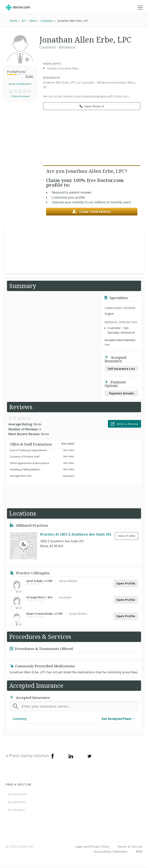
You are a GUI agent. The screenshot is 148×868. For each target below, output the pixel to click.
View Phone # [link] (92, 107)
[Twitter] (89, 756)
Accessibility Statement (111, 852)
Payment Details (122, 393)
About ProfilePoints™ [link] (20, 84)
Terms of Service (130, 847)
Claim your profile (92, 212)
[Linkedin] (71, 756)
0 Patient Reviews (20, 96)
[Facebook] (53, 756)
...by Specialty (16, 802)
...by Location (15, 810)
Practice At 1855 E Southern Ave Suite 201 (76, 534)
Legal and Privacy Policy (92, 847)
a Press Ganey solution (27, 756)
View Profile (127, 536)
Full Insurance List (122, 369)
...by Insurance (16, 794)
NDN (139, 852)
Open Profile (126, 584)
